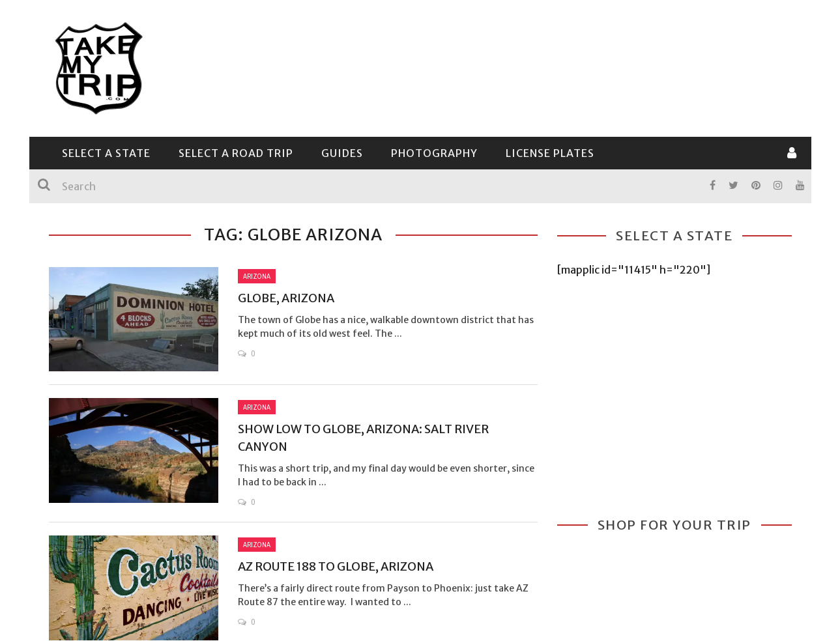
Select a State (106, 153)
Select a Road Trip (236, 153)
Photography (434, 153)
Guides (342, 153)
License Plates (550, 153)
